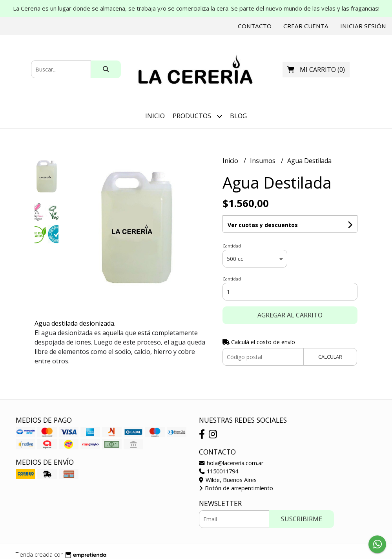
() (316, 70)
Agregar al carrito (290, 315)
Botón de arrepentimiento (236, 488)
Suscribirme (302, 519)
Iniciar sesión (363, 26)
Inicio (155, 116)
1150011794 (219, 471)
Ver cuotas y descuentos (263, 225)
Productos (197, 116)
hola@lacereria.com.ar (231, 463)
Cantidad (232, 246)
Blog (238, 116)
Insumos (263, 161)
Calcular (330, 357)
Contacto (255, 26)
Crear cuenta (306, 26)
